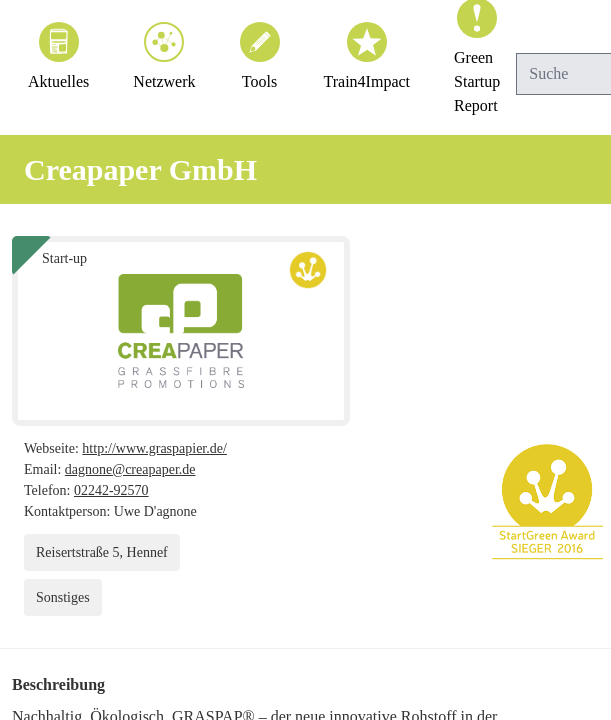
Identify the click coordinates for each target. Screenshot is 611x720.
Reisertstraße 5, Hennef (108, 552)
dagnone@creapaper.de (137, 469)
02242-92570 (121, 490)
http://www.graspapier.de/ (171, 448)
